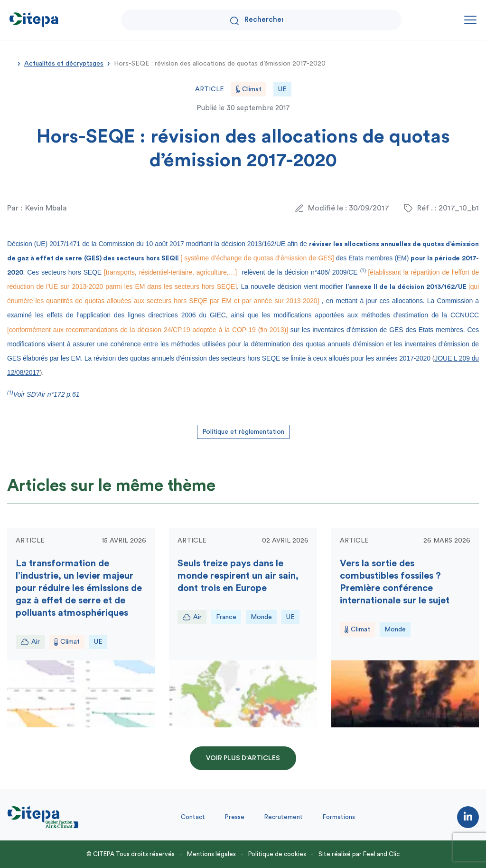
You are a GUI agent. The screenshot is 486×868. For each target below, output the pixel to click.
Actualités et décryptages (64, 64)
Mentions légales (211, 854)
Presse (235, 817)
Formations (339, 817)
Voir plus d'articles (243, 758)
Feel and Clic (381, 854)
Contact (193, 817)
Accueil (10, 63)
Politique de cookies (277, 854)
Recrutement (284, 817)
